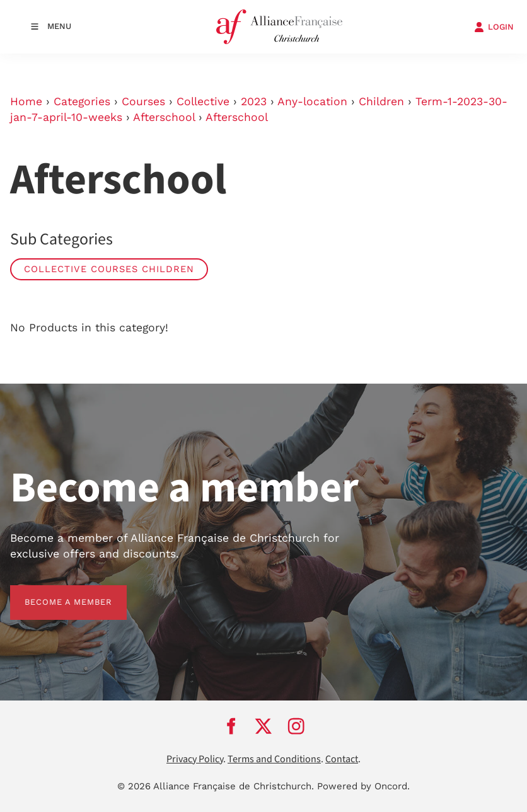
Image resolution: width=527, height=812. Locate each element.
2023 (254, 101)
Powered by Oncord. (363, 786)
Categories (82, 101)
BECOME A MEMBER (54, 592)
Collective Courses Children (109, 269)
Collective (203, 101)
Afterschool (164, 117)
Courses (143, 101)
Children (381, 101)
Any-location (312, 101)
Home (26, 101)
